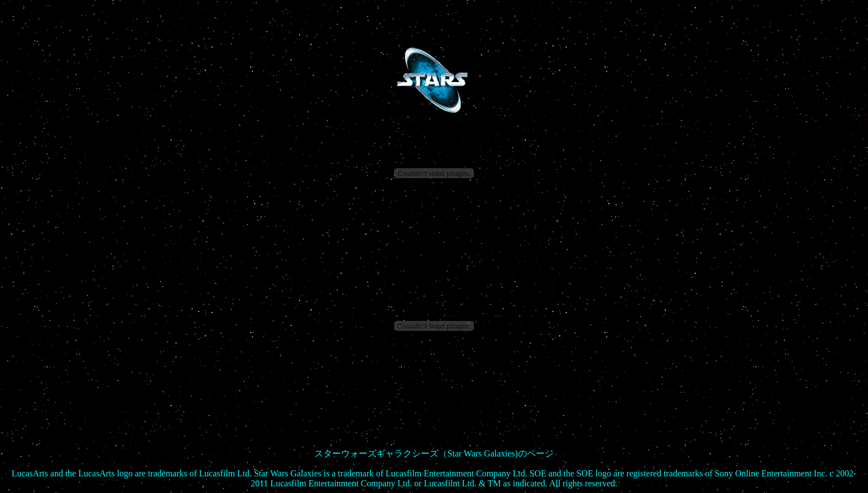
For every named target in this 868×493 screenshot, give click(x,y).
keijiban (434, 479)
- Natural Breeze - (434, 459)
